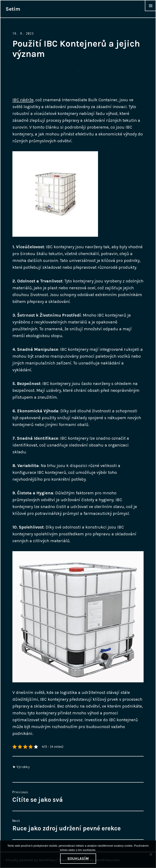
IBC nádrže (23, 100)
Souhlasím (78, 859)
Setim (13, 9)
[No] (151, 854)
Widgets (150, 11)
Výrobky (23, 767)
